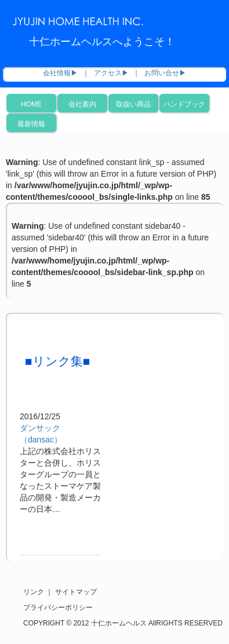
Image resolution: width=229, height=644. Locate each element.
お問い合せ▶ (165, 73)
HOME (31, 104)
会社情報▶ (60, 73)
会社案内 (82, 104)
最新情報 (31, 124)
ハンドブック (184, 104)
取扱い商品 (133, 104)
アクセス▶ (111, 73)
